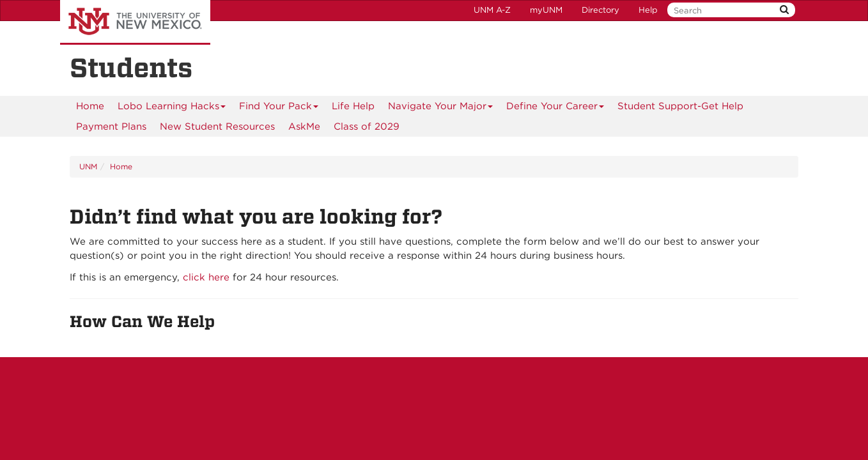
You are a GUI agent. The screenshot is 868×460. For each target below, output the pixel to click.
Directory (601, 10)
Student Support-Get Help (680, 106)
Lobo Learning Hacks (172, 108)
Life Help (353, 106)
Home (90, 106)
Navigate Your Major (441, 108)
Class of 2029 (367, 126)
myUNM (546, 10)
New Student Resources (217, 126)
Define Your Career (555, 108)
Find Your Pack (279, 108)
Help (648, 10)
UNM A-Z (492, 10)
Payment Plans (111, 126)
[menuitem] (90, 106)
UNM (88, 166)
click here (206, 277)
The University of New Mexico (135, 22)
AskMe (304, 126)
